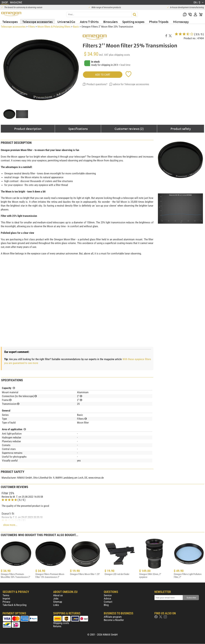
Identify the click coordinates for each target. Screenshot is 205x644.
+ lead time (124, 65)
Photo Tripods (159, 22)
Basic (76, 27)
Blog (106, 605)
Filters (32, 27)
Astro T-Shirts (89, 22)
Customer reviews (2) (129, 129)
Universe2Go (66, 22)
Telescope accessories (37, 22)
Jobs (56, 599)
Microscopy (181, 22)
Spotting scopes (133, 22)
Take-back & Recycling (14, 605)
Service (108, 595)
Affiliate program (113, 617)
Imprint (6, 599)
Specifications (78, 129)
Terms (6, 595)
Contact (108, 602)
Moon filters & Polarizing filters (54, 27)
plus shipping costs (119, 55)
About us (58, 595)
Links (56, 605)
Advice (107, 599)
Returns (57, 626)
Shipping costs (61, 623)
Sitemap (58, 602)
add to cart (103, 75)
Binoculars (110, 22)
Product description (28, 129)
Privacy (6, 602)
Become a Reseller (114, 620)
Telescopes (10, 22)
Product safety (181, 129)
